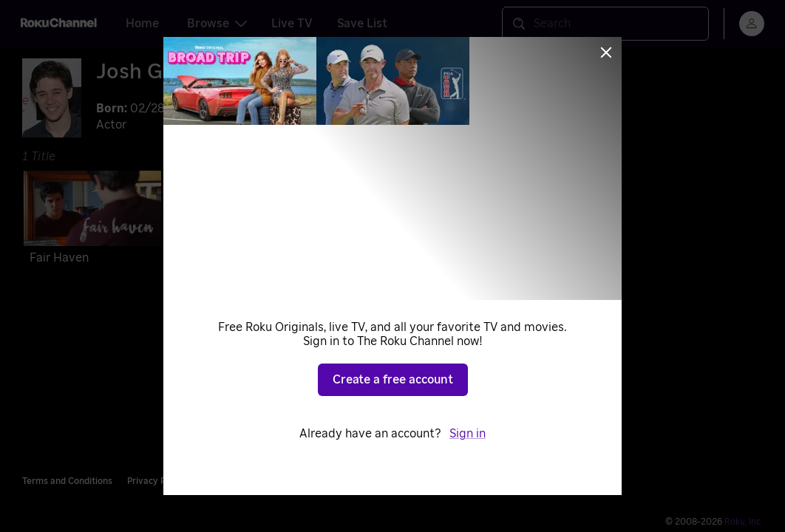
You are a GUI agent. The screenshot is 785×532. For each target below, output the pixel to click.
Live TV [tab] (292, 24)
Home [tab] (142, 24)
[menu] (752, 24)
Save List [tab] (362, 24)
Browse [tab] (217, 24)
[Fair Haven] (92, 221)
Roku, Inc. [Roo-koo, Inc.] (744, 522)
